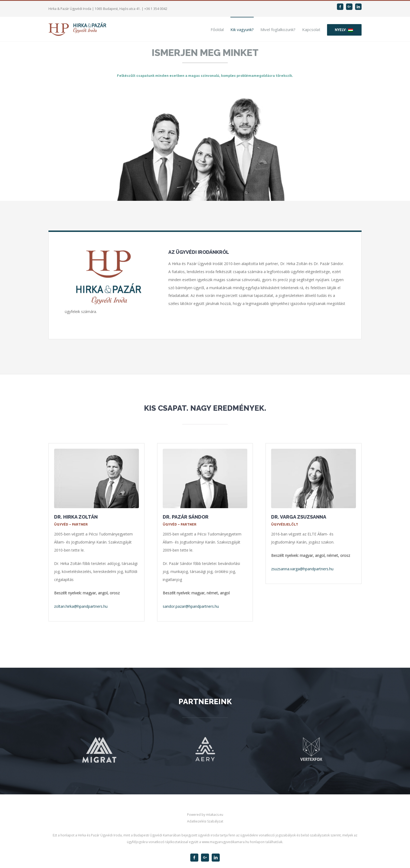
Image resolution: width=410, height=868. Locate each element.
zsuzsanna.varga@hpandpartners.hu (302, 569)
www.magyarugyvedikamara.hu (225, 842)
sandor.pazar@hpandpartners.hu (191, 606)
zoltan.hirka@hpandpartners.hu (81, 606)
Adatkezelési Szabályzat (205, 821)
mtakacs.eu (215, 815)
